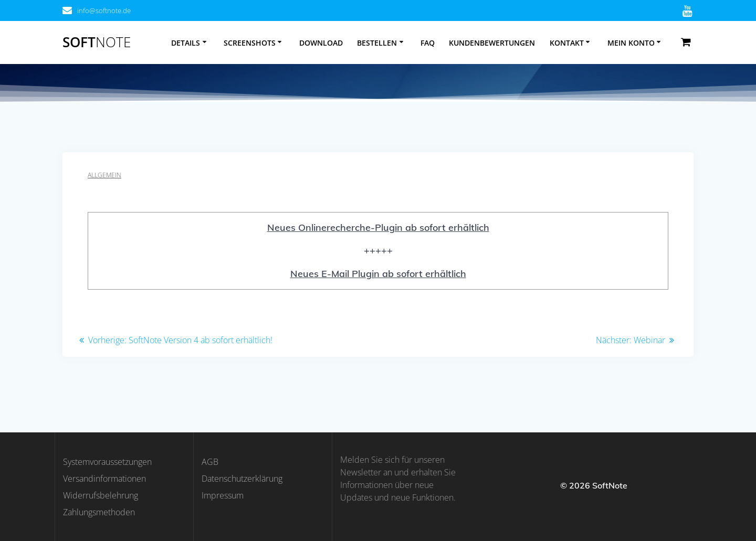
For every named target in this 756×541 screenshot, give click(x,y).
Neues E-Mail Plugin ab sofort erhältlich (378, 274)
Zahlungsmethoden (99, 512)
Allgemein (104, 175)
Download (321, 43)
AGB (210, 462)
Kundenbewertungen (492, 43)
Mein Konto (631, 43)
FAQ (428, 43)
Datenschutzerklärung (242, 479)
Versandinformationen (104, 479)
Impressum (223, 495)
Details (186, 43)
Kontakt (567, 43)
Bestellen (377, 43)
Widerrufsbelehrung (101, 495)
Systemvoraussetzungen (107, 462)
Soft (97, 43)
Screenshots (250, 43)
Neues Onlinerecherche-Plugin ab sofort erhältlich (378, 227)
